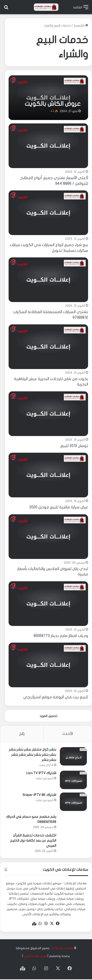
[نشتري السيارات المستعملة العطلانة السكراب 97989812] (48, 280)
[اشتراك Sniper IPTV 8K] (73, 802)
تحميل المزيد (48, 716)
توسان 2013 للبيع (74, 446)
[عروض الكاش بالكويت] (48, 98)
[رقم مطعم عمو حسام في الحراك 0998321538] (73, 822)
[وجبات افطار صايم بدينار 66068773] (48, 604)
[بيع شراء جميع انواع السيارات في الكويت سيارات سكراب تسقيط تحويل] (48, 213)
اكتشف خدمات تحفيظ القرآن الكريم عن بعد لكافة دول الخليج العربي (33, 841)
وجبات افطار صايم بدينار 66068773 (61, 636)
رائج (22, 734)
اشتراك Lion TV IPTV (41, 773)
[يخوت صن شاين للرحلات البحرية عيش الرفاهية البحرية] (48, 347)
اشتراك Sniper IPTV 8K (39, 795)
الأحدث (68, 734)
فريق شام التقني (35, 956)
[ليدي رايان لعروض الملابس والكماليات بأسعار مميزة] (48, 537)
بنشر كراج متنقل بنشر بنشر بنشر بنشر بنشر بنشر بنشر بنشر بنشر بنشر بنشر (33, 755)
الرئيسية (81, 26)
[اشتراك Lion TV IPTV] (73, 780)
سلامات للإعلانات (62, 948)
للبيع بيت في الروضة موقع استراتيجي (56, 697)
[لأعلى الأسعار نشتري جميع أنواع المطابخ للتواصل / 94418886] (48, 146)
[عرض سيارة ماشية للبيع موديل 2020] (48, 475)
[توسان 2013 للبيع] (48, 414)
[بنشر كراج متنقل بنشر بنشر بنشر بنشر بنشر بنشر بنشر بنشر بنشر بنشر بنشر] (73, 756)
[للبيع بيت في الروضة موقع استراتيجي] (48, 665)
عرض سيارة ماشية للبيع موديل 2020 (59, 507)
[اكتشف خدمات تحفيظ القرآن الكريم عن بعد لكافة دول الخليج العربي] (73, 841)
